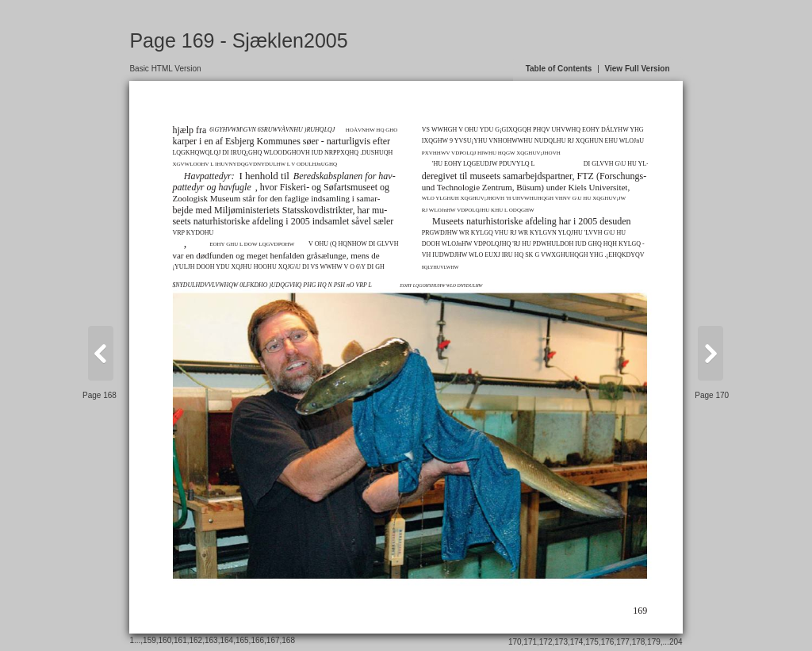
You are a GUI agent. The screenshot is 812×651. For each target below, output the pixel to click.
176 (608, 642)
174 (577, 642)
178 (639, 642)
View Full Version (638, 69)
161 (180, 640)
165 (242, 640)
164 (226, 640)
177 (623, 642)
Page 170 (712, 395)
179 (654, 642)
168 (288, 640)
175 (592, 642)
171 (530, 642)
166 (257, 640)
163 (211, 640)
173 (561, 642)
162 (196, 640)
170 (515, 642)
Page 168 (100, 395)
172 (546, 642)
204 (676, 642)
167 (273, 640)
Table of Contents (559, 69)
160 (165, 640)
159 (149, 640)
